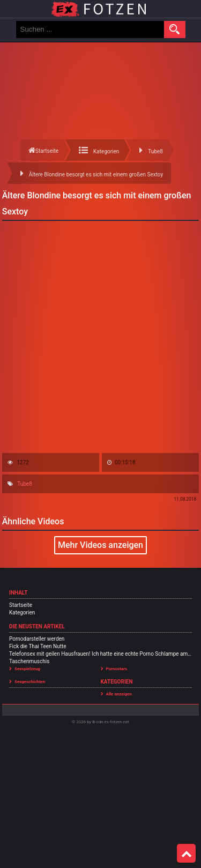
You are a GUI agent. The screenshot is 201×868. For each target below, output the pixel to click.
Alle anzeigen (119, 694)
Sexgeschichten (30, 682)
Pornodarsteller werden (37, 639)
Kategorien (22, 613)
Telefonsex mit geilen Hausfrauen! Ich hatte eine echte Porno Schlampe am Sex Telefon (100, 654)
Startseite (21, 605)
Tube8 (25, 484)
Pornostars (117, 669)
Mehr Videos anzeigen (100, 545)
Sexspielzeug (27, 669)
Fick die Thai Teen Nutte (38, 646)
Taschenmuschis (29, 661)
